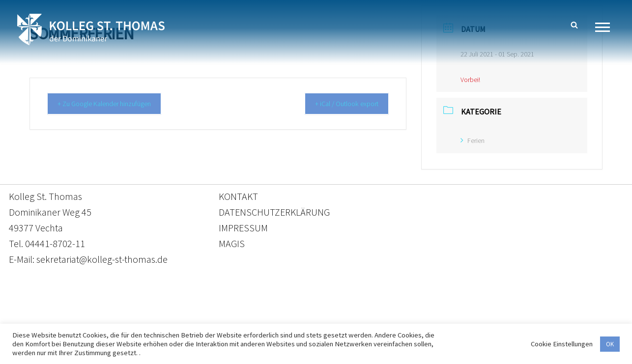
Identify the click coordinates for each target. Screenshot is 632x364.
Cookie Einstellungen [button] (562, 344)
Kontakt (223, 318)
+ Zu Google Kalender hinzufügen (111, 104)
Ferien (473, 140)
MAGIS (232, 243)
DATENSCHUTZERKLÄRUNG (274, 212)
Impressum (396, 318)
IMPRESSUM (243, 228)
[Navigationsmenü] (606, 27)
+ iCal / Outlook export (341, 104)
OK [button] (610, 344)
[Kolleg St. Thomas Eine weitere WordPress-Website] (91, 29)
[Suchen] (574, 25)
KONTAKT (238, 196)
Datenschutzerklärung (306, 318)
